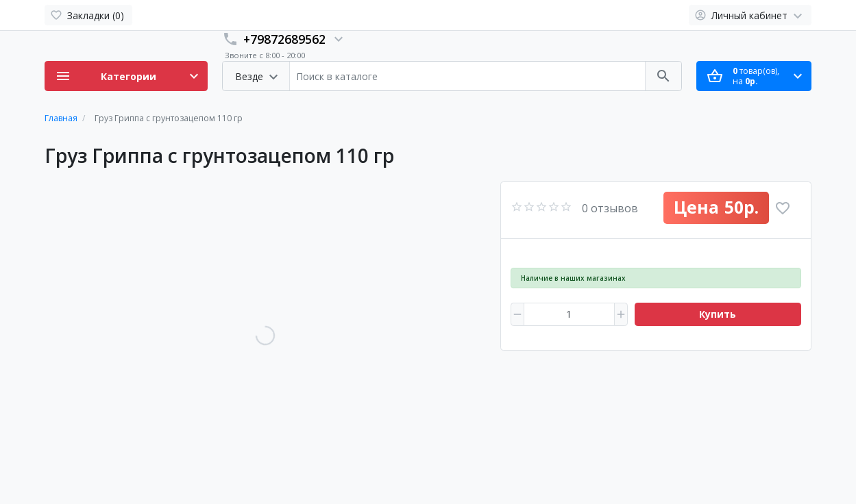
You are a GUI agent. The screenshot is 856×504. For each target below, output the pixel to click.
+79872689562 (284, 39)
